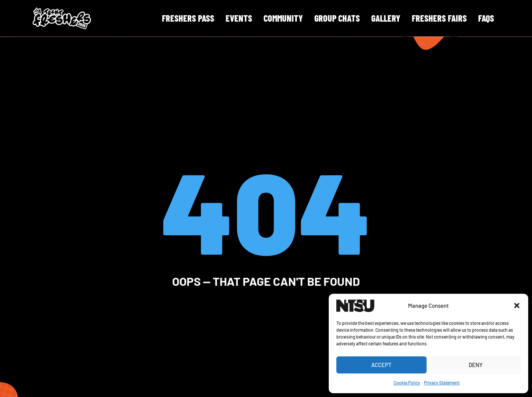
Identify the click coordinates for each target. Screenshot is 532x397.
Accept (381, 365)
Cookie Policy (407, 383)
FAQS (486, 18)
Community (283, 18)
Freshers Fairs (439, 18)
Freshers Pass (188, 18)
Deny (476, 365)
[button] (517, 306)
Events (239, 18)
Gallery (386, 18)
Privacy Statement (442, 383)
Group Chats (337, 18)
